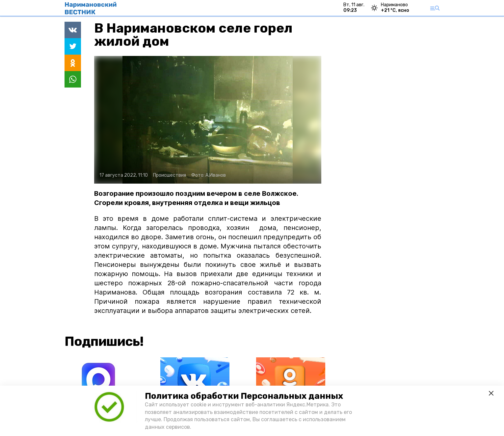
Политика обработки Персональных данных (244, 396)
